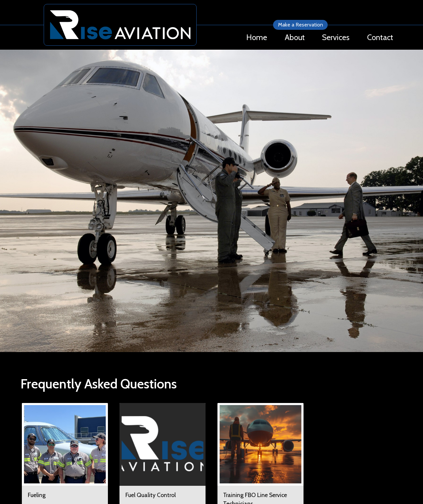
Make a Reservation (301, 25)
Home (257, 37)
